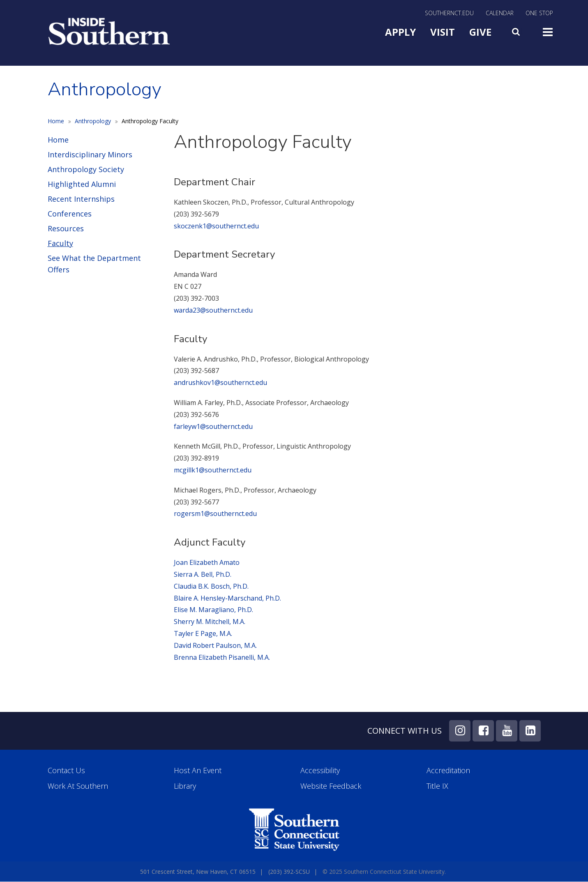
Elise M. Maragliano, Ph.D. (213, 610)
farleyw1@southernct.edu (213, 426)
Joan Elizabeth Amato (207, 562)
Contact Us (66, 770)
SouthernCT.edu (449, 14)
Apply (400, 32)
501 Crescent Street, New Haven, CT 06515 (198, 872)
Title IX (437, 786)
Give (480, 32)
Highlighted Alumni (82, 184)
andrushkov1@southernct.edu (220, 382)
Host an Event (198, 770)
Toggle (548, 31)
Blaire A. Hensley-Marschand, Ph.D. (227, 598)
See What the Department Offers (94, 264)
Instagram (460, 731)
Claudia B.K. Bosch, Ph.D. (211, 586)
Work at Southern (78, 786)
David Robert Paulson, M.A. (215, 645)
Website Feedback (331, 786)
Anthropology (93, 121)
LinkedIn (530, 731)
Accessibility (320, 770)
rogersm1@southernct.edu (215, 514)
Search (517, 30)
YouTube (507, 731)
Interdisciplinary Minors (90, 154)
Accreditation (448, 770)
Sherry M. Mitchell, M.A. (210, 622)
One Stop (539, 14)
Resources (66, 228)
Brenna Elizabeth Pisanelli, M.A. (222, 657)
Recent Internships (81, 199)
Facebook (483, 731)
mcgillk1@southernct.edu (213, 470)
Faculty (60, 243)
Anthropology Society (86, 169)
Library (185, 786)
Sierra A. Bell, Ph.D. (203, 574)
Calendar (500, 14)
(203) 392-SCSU (289, 872)
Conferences (70, 214)
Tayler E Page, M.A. (203, 633)
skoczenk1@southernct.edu (216, 226)
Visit (443, 32)
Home (56, 121)
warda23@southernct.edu (214, 310)
